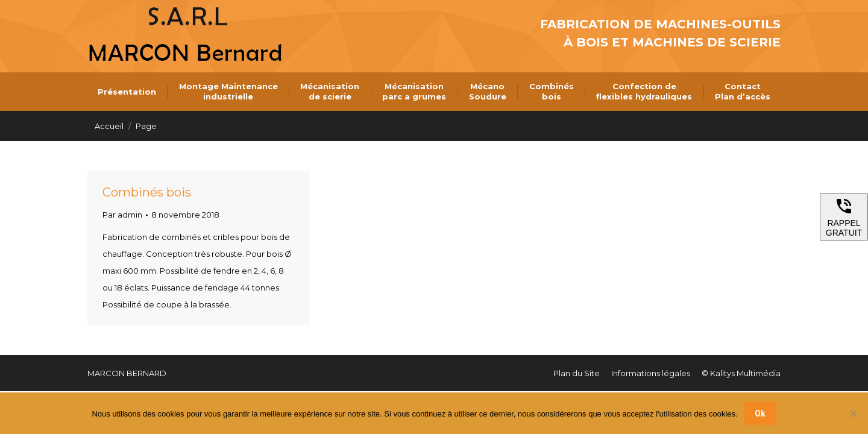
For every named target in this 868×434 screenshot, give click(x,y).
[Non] (853, 414)
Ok (760, 414)
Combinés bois (147, 192)
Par (122, 215)
